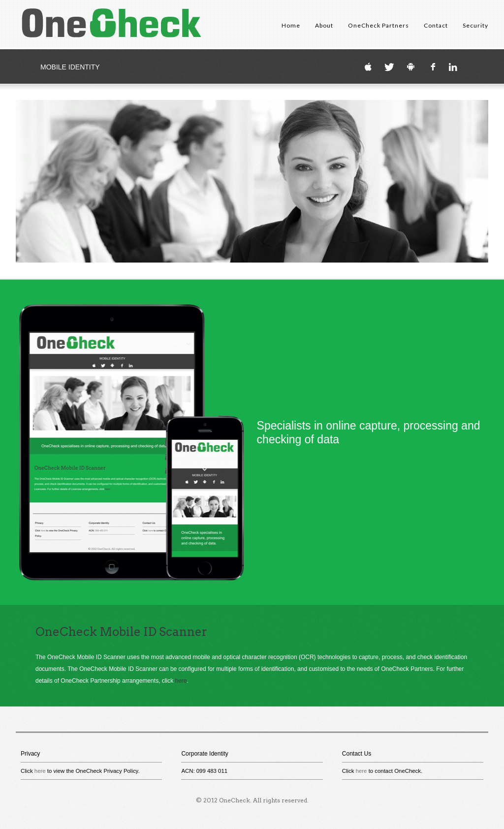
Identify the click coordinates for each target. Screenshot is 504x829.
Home (291, 25)
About (324, 25)
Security (475, 25)
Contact (436, 25)
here (181, 681)
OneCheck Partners (378, 25)
